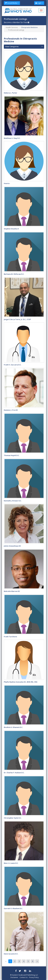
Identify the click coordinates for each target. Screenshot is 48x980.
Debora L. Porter (10, 93)
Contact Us (24, 977)
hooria (7, 183)
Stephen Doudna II (11, 229)
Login (39, 3)
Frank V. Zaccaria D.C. (13, 365)
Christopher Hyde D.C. (13, 818)
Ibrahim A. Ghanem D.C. (13, 727)
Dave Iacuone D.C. (11, 954)
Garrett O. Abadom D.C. (13, 908)
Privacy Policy (34, 977)
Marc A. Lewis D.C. (11, 863)
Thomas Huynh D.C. (12, 455)
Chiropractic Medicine (29, 27)
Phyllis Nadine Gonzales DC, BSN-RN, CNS (21, 682)
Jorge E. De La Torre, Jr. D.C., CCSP (17, 319)
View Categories (12, 46)
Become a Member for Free (17, 22)
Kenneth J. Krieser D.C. (13, 501)
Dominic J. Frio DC (11, 410)
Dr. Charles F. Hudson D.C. (14, 773)
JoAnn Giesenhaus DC (12, 546)
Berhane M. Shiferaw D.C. (14, 274)
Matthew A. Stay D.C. (12, 138)
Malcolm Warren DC (12, 591)
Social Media (12, 3)
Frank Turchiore (10, 637)
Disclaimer (14, 977)
